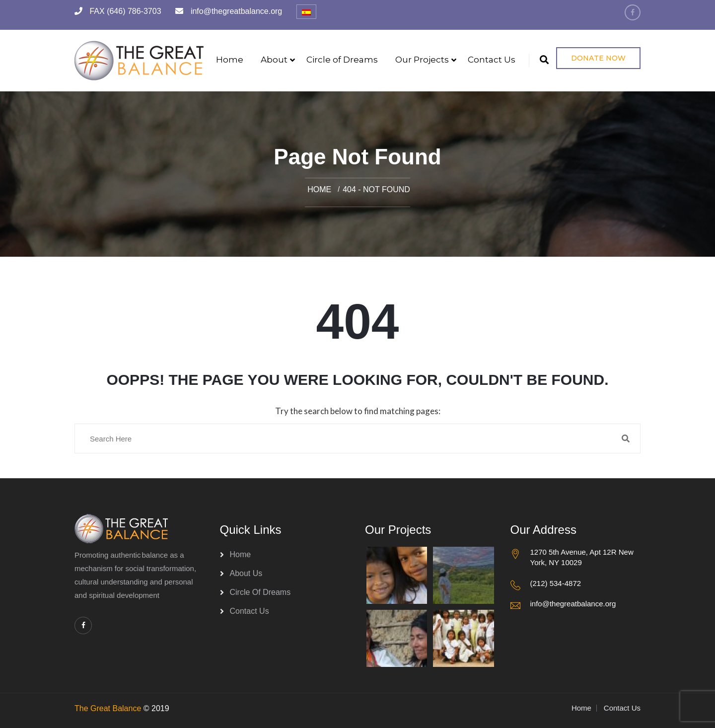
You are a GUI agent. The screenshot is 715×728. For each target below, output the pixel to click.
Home (230, 60)
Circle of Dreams (342, 60)
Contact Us (492, 60)
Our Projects (422, 60)
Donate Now (598, 58)
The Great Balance (108, 708)
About (274, 60)
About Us (246, 573)
